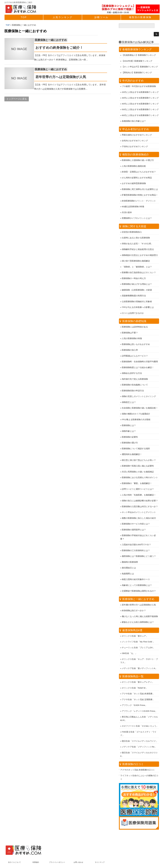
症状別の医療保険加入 (132, 225)
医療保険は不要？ (130, 326)
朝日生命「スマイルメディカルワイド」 (140, 734)
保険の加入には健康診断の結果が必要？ (140, 494)
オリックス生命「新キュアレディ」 (138, 675)
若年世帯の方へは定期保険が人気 (65, 77)
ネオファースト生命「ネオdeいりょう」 (140, 719)
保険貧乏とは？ (129, 395)
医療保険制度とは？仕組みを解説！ (138, 360)
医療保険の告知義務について (135, 378)
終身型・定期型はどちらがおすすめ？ (139, 165)
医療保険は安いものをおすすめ (136, 337)
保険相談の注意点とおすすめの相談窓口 (140, 248)
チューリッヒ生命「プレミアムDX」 (138, 641)
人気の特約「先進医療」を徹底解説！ (139, 488)
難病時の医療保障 (130, 555)
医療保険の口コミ (133, 757)
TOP (24, 17)
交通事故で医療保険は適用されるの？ (139, 584)
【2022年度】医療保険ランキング (137, 54)
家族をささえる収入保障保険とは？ (138, 615)
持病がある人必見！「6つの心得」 (137, 237)
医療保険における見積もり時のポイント (140, 470)
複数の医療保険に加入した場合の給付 (139, 511)
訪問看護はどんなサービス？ (135, 349)
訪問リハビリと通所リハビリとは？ (138, 482)
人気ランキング (63, 17)
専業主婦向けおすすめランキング (137, 128)
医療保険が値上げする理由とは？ (137, 277)
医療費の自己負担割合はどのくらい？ (139, 266)
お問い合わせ (78, 855)
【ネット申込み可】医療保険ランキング (140, 60)
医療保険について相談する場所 (136, 442)
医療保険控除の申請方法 (133, 384)
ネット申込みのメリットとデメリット (139, 505)
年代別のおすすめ (133, 74)
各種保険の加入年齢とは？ (134, 114)
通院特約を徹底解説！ (132, 447)
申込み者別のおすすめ (136, 122)
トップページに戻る (17, 99)
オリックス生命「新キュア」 (135, 629)
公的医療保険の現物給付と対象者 (137, 295)
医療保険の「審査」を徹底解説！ (137, 476)
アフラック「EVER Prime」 (134, 698)
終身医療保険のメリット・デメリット (139, 194)
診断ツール (101, 17)
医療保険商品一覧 (133, 669)
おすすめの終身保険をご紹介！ (63, 48)
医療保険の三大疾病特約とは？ (136, 543)
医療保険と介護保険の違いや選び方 (138, 153)
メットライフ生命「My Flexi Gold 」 (138, 635)
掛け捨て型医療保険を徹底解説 (136, 254)
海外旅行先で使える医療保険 (135, 372)
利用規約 (36, 855)
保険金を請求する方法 (132, 366)
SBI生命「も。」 (129, 646)
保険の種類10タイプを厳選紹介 (136, 407)
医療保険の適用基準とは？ (134, 523)
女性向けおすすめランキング (135, 134)
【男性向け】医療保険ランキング (137, 66)
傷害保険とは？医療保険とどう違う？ (139, 549)
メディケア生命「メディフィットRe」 (139, 740)
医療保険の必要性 (130, 430)
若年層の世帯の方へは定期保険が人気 (139, 598)
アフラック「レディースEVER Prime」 (139, 704)
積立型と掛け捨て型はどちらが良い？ (139, 453)
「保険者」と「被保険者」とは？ (137, 260)
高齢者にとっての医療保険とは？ (137, 578)
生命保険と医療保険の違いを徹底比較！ (140, 401)
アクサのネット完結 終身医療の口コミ (138, 763)
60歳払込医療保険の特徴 (133, 200)
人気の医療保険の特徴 (132, 331)
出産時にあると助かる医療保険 (136, 231)
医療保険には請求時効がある (135, 320)
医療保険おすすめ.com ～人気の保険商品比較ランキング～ (79, 865)
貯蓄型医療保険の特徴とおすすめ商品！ (140, 188)
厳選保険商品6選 (132, 623)
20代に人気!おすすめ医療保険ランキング (140, 85)
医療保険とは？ (129, 418)
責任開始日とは (129, 561)
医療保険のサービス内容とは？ (136, 517)
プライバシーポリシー (57, 855)
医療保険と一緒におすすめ (55, 40)
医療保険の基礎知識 (134, 314)
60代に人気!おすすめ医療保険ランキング (140, 108)
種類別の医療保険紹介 (136, 148)
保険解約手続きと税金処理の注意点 (138, 242)
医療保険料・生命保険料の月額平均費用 (140, 355)
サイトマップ (100, 855)
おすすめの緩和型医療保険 (134, 176)
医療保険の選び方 (130, 436)
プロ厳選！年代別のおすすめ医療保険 (139, 79)
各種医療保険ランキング (137, 42)
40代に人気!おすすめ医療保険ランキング (140, 97)
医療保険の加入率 (130, 343)
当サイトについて (14, 855)
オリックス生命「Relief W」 (135, 681)
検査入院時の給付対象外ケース (136, 572)
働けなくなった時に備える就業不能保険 (140, 609)
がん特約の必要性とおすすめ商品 (137, 171)
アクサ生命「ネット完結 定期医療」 (138, 693)
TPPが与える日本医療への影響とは (138, 300)
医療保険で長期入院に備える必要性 (138, 459)
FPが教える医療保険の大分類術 (136, 413)
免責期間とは (128, 567)
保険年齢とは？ (129, 424)
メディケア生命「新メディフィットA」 (140, 661)
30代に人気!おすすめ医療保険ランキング (140, 91)
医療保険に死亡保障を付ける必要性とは (140, 182)
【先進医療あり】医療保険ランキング (139, 48)
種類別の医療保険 (140, 17)
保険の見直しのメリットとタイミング (139, 389)
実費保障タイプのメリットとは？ (137, 211)
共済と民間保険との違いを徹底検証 (138, 465)
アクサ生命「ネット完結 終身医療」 (138, 687)
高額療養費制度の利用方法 (134, 289)
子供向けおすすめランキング (135, 140)
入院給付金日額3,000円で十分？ (136, 538)
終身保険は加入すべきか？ (134, 604)
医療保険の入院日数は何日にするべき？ (140, 500)
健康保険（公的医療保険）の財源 (137, 283)
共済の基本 (127, 205)
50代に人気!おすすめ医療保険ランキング (140, 102)
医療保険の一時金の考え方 (134, 271)
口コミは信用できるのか (133, 306)
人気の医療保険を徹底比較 (134, 159)
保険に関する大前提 (134, 219)
